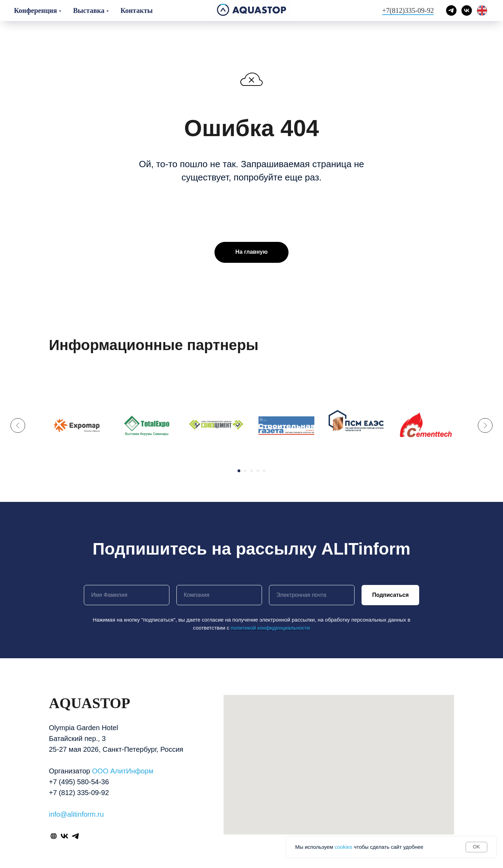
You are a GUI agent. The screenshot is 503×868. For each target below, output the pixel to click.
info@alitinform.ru (76, 814)
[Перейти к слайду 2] (245, 471)
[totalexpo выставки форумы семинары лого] (147, 425)
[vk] (467, 10)
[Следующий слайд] (485, 423)
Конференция (35, 10)
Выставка (89, 10)
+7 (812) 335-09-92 (79, 793)
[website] (54, 836)
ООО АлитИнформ (122, 771)
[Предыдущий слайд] (18, 423)
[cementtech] (426, 426)
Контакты (137, 10)
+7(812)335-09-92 (408, 10)
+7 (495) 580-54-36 (79, 782)
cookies (344, 847)
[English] (482, 10)
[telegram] (451, 10)
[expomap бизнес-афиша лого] (77, 425)
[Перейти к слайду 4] (258, 471)
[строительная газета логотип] (286, 426)
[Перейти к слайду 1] (239, 471)
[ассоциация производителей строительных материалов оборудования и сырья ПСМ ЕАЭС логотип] (356, 425)
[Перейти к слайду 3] (251, 471)
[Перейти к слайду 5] (264, 471)
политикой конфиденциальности (271, 628)
